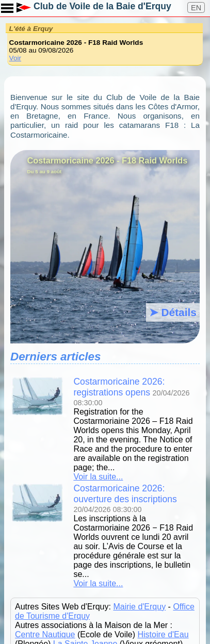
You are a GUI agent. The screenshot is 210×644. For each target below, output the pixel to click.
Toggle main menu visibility (8, 5)
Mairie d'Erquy (139, 607)
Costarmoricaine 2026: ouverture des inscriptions (125, 494)
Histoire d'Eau (163, 634)
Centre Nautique (45, 634)
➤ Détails (173, 312)
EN (196, 8)
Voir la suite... (98, 477)
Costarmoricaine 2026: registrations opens (119, 387)
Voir (15, 58)
